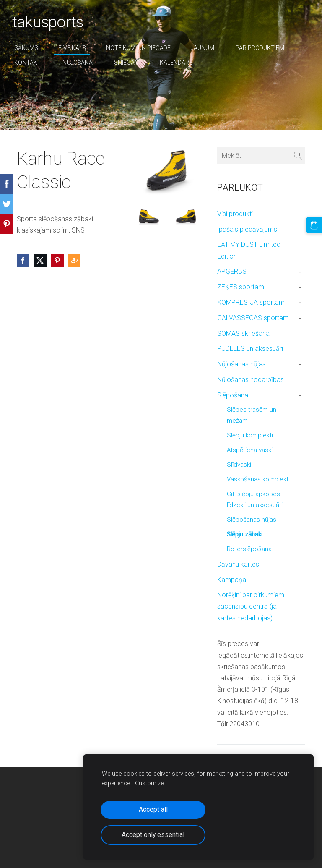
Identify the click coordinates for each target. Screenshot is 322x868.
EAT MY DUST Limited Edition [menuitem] (249, 250)
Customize (149, 783)
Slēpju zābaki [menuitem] (245, 534)
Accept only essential (153, 835)
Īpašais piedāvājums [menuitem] (247, 229)
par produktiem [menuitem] (265, 48)
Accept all (153, 809)
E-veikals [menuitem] (77, 48)
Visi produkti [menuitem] (235, 214)
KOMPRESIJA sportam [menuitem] (251, 302)
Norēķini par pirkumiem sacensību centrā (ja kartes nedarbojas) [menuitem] (251, 606)
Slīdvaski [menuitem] (239, 465)
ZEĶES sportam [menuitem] (241, 287)
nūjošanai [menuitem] (83, 63)
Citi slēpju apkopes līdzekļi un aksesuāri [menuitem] (255, 499)
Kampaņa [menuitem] (232, 580)
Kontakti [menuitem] (33, 63)
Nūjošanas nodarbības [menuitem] (251, 380)
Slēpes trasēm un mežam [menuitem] (252, 415)
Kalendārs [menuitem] (181, 63)
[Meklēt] (261, 156)
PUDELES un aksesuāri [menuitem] (250, 349)
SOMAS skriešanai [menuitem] (244, 333)
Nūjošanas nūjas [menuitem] (241, 364)
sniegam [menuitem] (131, 63)
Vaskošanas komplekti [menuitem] (258, 479)
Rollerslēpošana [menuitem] (249, 549)
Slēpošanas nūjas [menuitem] (252, 520)
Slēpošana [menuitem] (233, 395)
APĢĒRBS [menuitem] (232, 271)
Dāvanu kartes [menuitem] (238, 564)
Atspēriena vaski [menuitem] (250, 450)
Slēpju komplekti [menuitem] (250, 435)
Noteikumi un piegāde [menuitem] (143, 48)
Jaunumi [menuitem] (208, 48)
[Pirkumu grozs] (315, 224)
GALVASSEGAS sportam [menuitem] (253, 318)
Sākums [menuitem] (31, 48)
